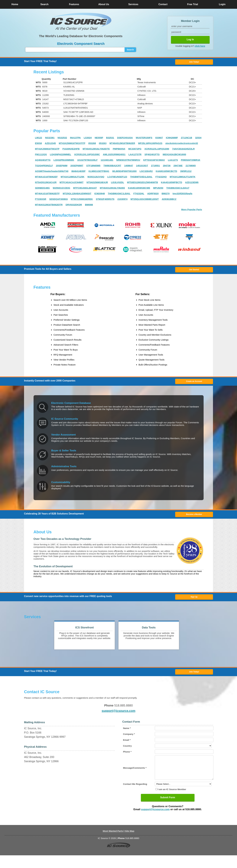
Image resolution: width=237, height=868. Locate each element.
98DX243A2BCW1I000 (174, 156)
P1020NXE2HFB (71, 150)
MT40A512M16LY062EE (112, 189)
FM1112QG (41, 156)
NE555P (99, 139)
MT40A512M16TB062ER (122, 145)
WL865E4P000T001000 (124, 172)
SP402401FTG (152, 156)
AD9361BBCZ (169, 200)
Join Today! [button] (194, 679)
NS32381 (50, 139)
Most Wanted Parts (113, 844)
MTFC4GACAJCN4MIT (71, 184)
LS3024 (88, 139)
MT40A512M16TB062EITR (49, 206)
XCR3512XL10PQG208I (157, 150)
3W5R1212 (186, 172)
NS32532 (62, 139)
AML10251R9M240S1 (114, 156)
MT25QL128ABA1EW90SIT (77, 195)
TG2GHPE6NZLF (44, 167)
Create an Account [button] (194, 385)
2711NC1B (187, 139)
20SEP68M (62, 167)
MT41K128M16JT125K (73, 178)
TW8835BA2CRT (112, 167)
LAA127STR (135, 156)
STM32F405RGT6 (105, 200)
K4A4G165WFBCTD (172, 184)
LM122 (39, 139)
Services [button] (133, 4)
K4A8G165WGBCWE (139, 189)
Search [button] (44, 4)
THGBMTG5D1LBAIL (141, 178)
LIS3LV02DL (117, 184)
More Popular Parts (192, 211)
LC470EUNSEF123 (117, 178)
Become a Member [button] (194, 519)
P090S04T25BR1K (191, 161)
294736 (167, 167)
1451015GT (142, 167)
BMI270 (166, 195)
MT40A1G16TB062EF (46, 178)
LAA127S (173, 161)
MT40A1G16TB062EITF (47, 195)
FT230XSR (41, 200)
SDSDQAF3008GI (59, 200)
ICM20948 (100, 195)
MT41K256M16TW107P (47, 150)
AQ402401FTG (43, 161)
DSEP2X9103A (125, 139)
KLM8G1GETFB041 (99, 172)
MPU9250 (158, 189)
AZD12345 (50, 145)
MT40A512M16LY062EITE (96, 150)
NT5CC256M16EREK (82, 200)
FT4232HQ (161, 178)
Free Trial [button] (192, 4)
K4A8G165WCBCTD (166, 172)
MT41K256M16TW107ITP (72, 145)
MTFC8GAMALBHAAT (85, 189)
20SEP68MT (77, 167)
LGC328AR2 (146, 172)
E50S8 (38, 145)
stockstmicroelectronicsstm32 (182, 145)
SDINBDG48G (42, 189)
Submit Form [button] (168, 810)
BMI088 (89, 206)
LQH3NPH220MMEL (61, 156)
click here (200, 46)
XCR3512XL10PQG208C (87, 156)
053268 (92, 145)
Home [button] (15, 4)
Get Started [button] (194, 272)
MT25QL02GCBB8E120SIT (145, 200)
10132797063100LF (87, 161)
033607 (159, 139)
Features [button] (74, 4)
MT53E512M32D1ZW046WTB (143, 184)
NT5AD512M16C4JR (46, 184)
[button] (81, 22)
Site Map (130, 844)
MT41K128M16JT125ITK (183, 178)
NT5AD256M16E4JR (97, 184)
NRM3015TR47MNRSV (128, 161)
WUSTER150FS (144, 139)
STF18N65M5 (93, 167)
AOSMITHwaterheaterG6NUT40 (52, 172)
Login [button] (222, 4)
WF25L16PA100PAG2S (150, 145)
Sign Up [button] (194, 603)
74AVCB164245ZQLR (183, 150)
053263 (103, 145)
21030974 (123, 200)
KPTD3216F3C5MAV (154, 161)
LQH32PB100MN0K (64, 161)
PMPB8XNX (119, 150)
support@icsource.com (119, 719)
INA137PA (75, 139)
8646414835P (78, 172)
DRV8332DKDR (74, 206)
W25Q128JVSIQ (96, 178)
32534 (198, 139)
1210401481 (107, 161)
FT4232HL (139, 195)
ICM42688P (172, 139)
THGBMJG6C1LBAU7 (178, 189)
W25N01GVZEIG (61, 189)
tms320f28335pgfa (182, 195)
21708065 (191, 167)
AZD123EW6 (192, 184)
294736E (178, 167)
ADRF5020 (153, 195)
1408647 (129, 167)
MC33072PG (135, 150)
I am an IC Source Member (172, 802)
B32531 (110, 139)
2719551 (155, 167)
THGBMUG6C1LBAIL (119, 195)
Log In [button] (190, 39)
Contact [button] (163, 4)
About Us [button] (104, 4)
